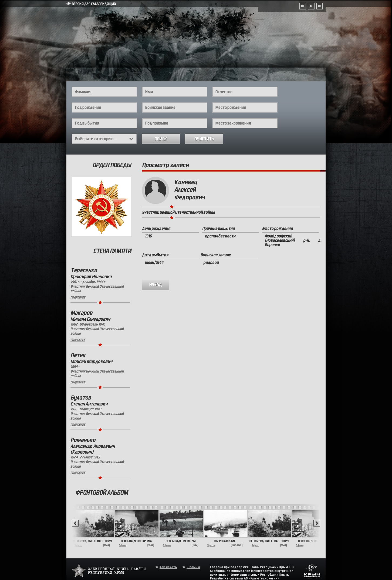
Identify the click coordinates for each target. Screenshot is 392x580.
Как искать (168, 567)
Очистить (204, 139)
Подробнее (78, 297)
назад (156, 285)
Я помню (193, 567)
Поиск (161, 139)
